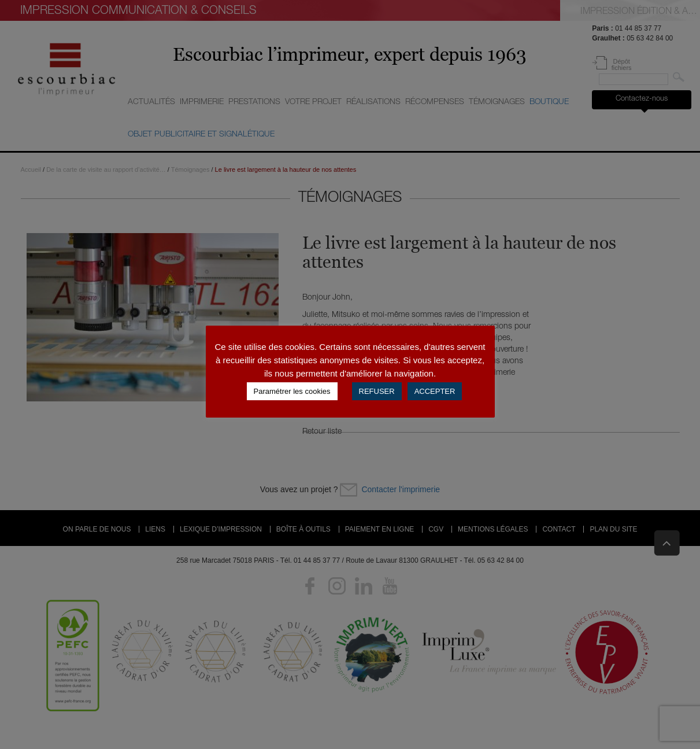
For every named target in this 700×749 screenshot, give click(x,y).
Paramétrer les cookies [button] (292, 391)
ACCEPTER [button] (435, 391)
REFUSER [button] (377, 391)
